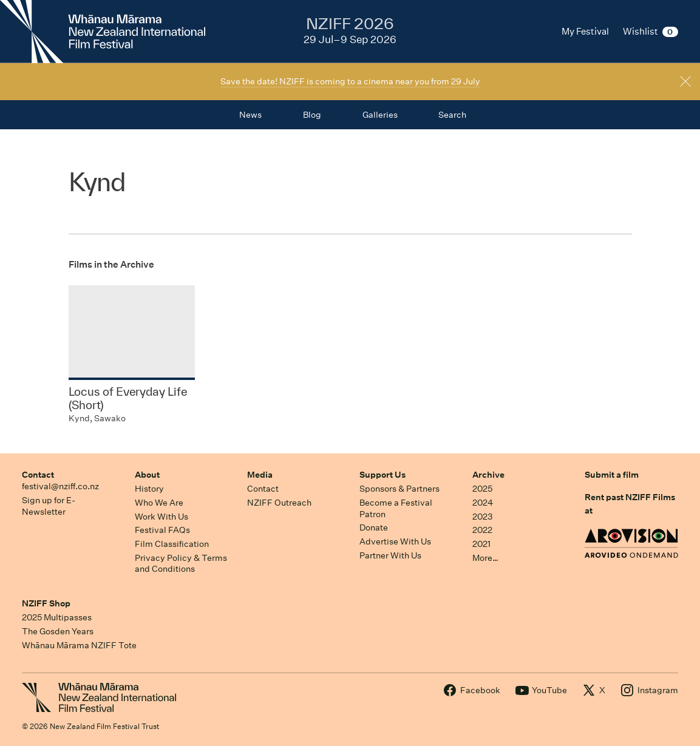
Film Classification (172, 544)
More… (485, 558)
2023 (483, 517)
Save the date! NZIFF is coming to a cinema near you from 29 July (350, 81)
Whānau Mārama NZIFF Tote (79, 645)
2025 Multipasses (57, 617)
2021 (481, 544)
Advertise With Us (395, 541)
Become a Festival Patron (396, 508)
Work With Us (161, 517)
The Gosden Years (58, 631)
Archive (488, 475)
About (147, 475)
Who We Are (159, 503)
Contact (38, 475)
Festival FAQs (162, 530)
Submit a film (612, 475)
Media (260, 475)
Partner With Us (390, 555)
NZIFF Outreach (279, 503)
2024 (483, 503)
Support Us (382, 475)
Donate (374, 527)
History (149, 489)
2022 (482, 530)
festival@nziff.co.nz (60, 486)
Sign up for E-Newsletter (49, 506)
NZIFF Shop (46, 603)
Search (452, 115)
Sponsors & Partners (399, 489)
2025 (482, 489)
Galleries (380, 115)
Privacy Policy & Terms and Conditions (181, 564)
